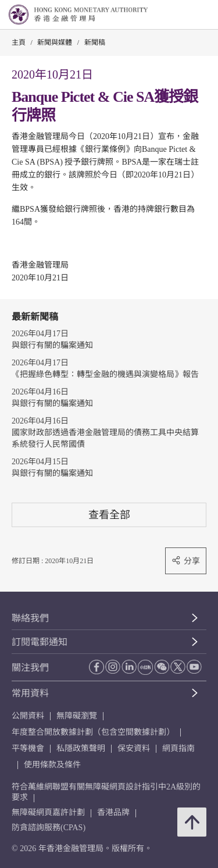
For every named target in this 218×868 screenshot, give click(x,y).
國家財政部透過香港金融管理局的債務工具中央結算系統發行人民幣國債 (105, 438)
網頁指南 (178, 748)
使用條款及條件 (52, 765)
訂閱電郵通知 (40, 642)
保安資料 (134, 748)
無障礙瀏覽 (77, 716)
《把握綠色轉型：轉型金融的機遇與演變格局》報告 (105, 374)
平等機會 (28, 748)
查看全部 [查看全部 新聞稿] (109, 515)
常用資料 (30, 693)
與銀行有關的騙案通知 (52, 345)
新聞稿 (95, 42)
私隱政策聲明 (81, 748)
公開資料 (28, 716)
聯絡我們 (30, 618)
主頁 (19, 42)
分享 (186, 561)
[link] (180, 15)
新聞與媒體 (55, 42)
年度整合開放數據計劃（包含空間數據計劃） (93, 732)
